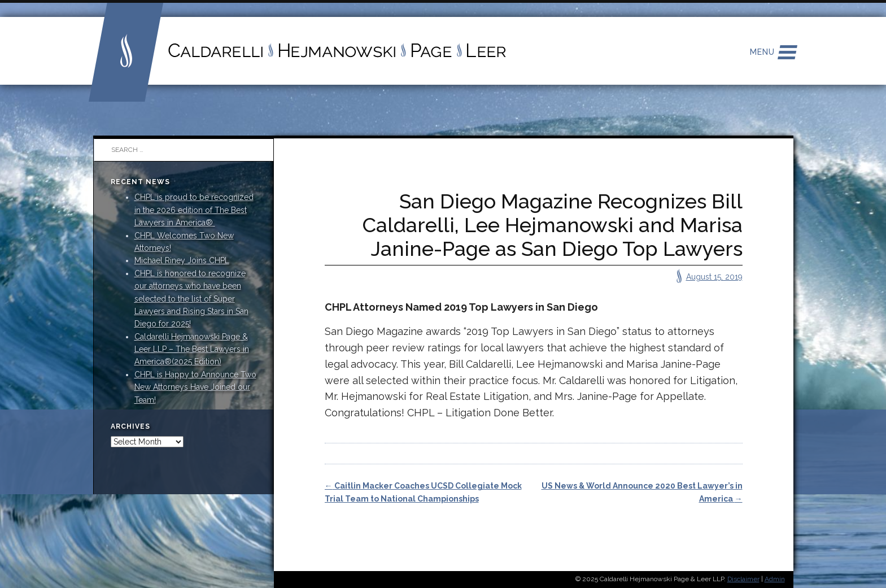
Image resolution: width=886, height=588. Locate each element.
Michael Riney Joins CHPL (182, 260)
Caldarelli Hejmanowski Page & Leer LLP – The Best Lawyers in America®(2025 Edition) (192, 349)
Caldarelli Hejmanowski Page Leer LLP (298, 51)
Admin (775, 579)
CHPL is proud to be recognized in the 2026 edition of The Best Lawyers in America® (194, 210)
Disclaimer (743, 579)
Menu (762, 52)
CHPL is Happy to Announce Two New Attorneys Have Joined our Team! (195, 387)
